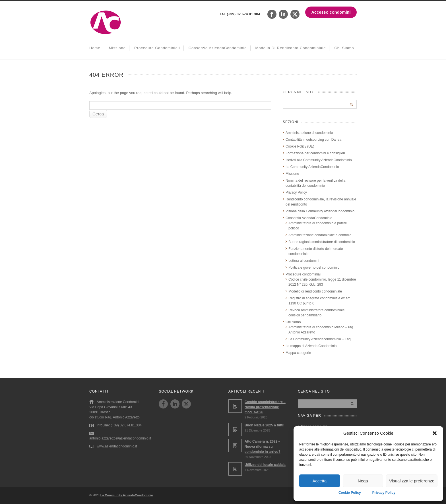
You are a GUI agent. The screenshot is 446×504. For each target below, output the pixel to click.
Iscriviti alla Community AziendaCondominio (319, 160)
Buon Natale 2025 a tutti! (265, 425)
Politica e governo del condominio (314, 267)
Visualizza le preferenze (412, 481)
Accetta (319, 481)
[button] (435, 433)
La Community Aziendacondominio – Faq (320, 339)
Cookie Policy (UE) (300, 146)
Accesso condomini (331, 12)
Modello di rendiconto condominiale (291, 48)
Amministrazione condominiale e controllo (320, 235)
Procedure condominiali (157, 48)
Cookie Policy (350, 493)
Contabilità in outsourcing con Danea (313, 140)
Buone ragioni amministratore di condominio (322, 242)
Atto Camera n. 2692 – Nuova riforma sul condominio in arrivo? (263, 447)
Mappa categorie (298, 353)
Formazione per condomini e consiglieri (315, 153)
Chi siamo (344, 48)
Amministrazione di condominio (309, 133)
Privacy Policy (384, 493)
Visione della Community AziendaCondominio (320, 211)
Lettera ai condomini (304, 261)
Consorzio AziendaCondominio (218, 48)
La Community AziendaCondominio (312, 167)
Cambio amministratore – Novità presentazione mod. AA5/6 (265, 407)
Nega (363, 481)
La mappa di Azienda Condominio (311, 346)
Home (95, 48)
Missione (117, 48)
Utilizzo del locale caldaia (265, 465)
